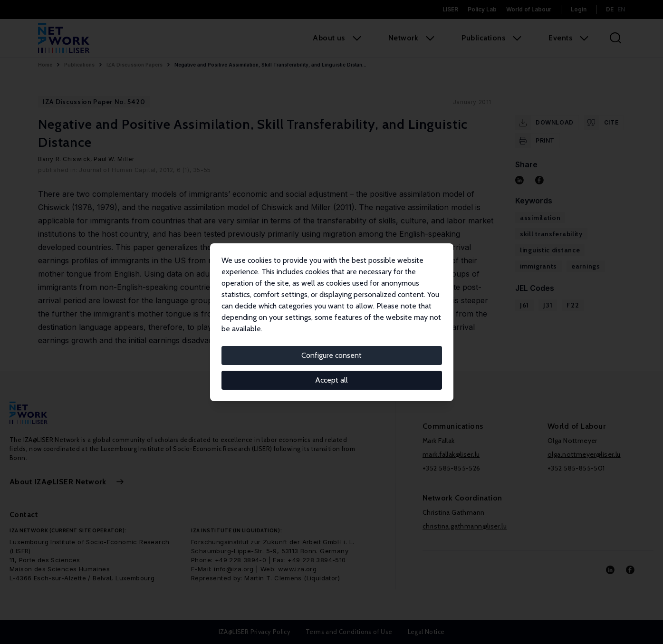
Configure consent (331, 355)
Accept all (331, 380)
